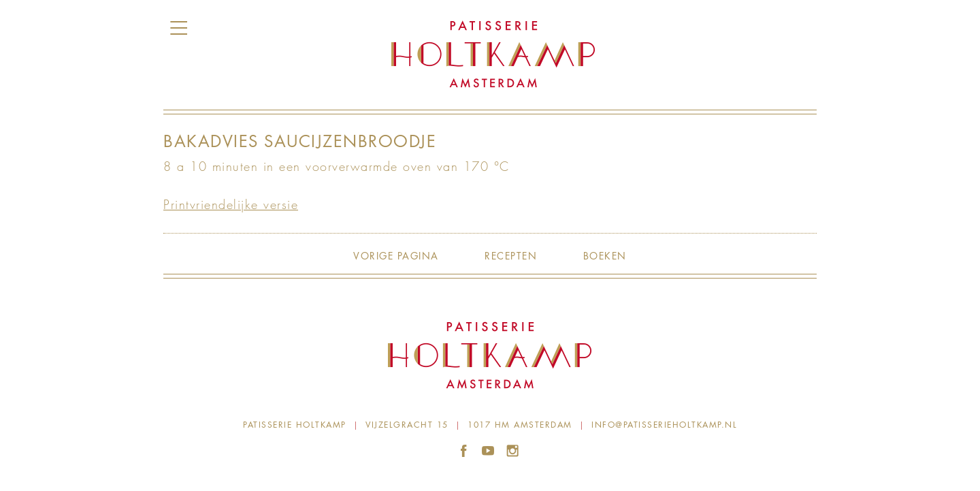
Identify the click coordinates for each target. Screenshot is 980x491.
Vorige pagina (396, 256)
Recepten (511, 256)
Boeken (605, 256)
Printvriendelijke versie (231, 204)
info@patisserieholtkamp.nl (664, 425)
